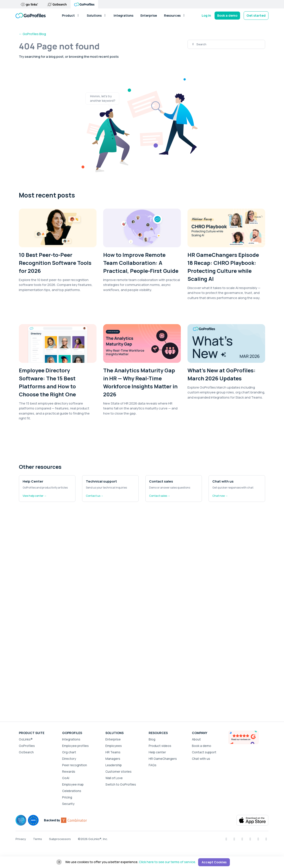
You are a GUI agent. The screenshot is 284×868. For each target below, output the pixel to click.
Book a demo (227, 15)
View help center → (35, 496)
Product (71, 15)
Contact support (204, 752)
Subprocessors (60, 839)
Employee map (73, 784)
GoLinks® (26, 739)
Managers (113, 759)
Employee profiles (75, 746)
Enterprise (149, 15)
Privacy (21, 839)
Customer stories (118, 771)
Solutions (97, 15)
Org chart (69, 752)
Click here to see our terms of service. (167, 862)
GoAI (66, 778)
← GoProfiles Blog (32, 34)
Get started (256, 15)
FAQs (153, 765)
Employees (114, 746)
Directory (69, 759)
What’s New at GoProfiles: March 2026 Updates (222, 374)
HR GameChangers (163, 759)
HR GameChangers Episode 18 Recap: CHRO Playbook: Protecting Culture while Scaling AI (223, 267)
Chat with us (201, 759)
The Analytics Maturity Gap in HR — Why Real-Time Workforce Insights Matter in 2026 (140, 382)
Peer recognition (75, 765)
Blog (152, 739)
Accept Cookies (214, 862)
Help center (157, 752)
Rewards (69, 771)
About (196, 739)
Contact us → (95, 496)
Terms (37, 839)
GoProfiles (27, 746)
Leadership (114, 765)
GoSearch (26, 752)
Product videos (160, 746)
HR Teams (113, 752)
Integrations (123, 15)
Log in (206, 15)
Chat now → (220, 496)
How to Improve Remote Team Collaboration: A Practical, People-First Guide (141, 263)
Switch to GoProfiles (121, 784)
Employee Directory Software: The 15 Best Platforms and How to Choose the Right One (47, 382)
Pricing (67, 797)
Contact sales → (160, 496)
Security (68, 804)
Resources (175, 15)
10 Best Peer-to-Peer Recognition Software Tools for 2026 (55, 263)
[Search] (231, 44)
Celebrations (72, 791)
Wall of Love (114, 778)
